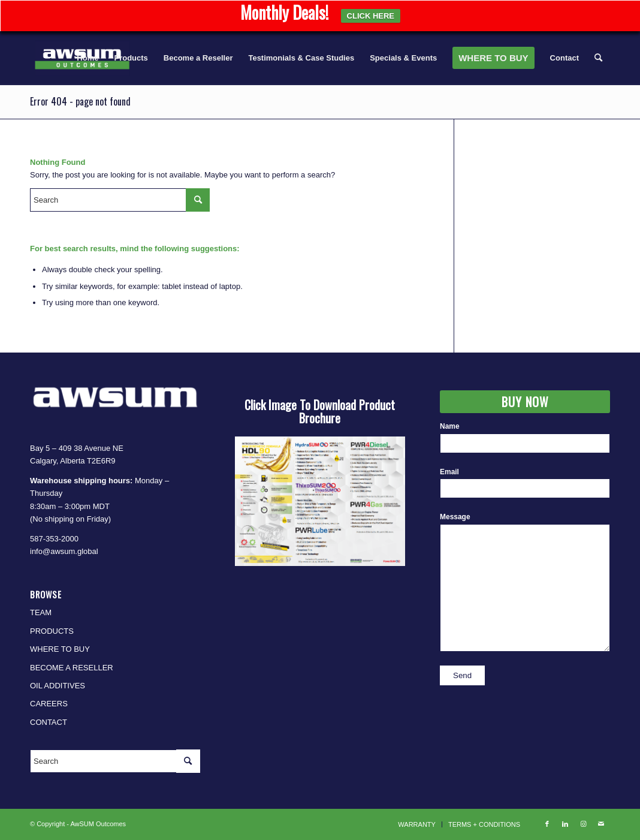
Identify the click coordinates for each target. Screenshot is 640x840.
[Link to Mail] (601, 824)
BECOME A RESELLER (72, 668)
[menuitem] (87, 58)
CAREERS (49, 704)
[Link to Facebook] (547, 824)
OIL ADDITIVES (58, 686)
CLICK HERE (371, 16)
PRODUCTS (52, 631)
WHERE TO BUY (60, 649)
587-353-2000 (54, 539)
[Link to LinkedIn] (565, 824)
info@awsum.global (64, 551)
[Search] (598, 58)
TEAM (41, 612)
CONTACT (49, 722)
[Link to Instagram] (583, 824)
